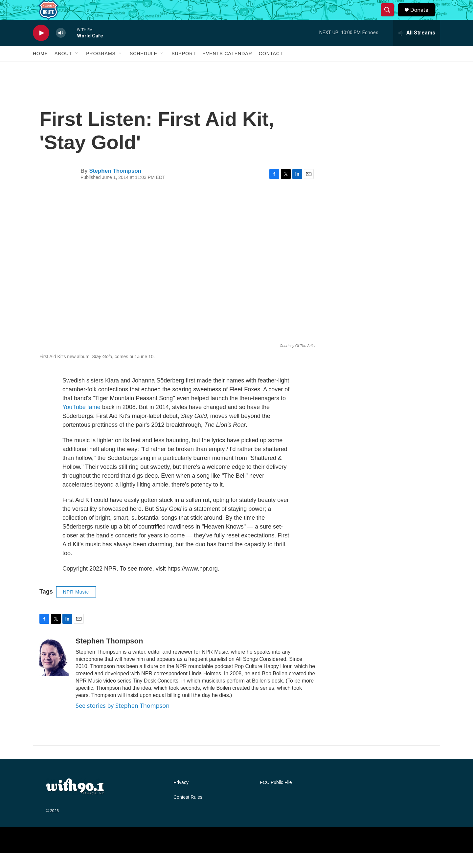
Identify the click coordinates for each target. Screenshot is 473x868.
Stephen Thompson (115, 186)
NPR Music (76, 607)
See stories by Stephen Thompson (123, 720)
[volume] (61, 48)
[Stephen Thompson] (54, 671)
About (63, 68)
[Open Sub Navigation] (77, 68)
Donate (423, 17)
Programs (101, 68)
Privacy (181, 797)
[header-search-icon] (390, 17)
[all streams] (417, 48)
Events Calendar (227, 68)
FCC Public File (276, 797)
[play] (41, 48)
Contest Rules (188, 812)
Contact (271, 68)
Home (40, 68)
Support (184, 68)
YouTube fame (81, 422)
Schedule (144, 68)
